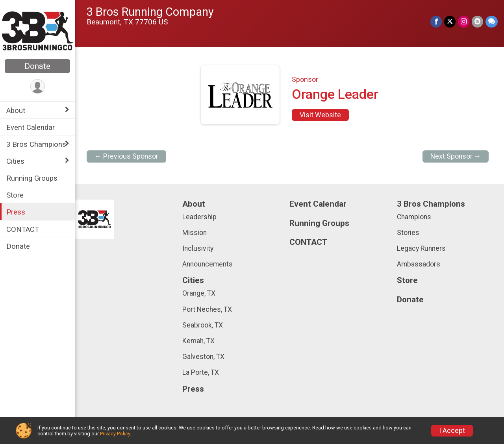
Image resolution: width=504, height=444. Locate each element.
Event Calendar (31, 127)
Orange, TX (199, 293)
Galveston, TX (203, 357)
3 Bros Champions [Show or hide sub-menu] (36, 144)
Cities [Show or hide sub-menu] (15, 161)
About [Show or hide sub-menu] (16, 110)
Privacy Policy (115, 434)
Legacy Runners (421, 248)
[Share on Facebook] (436, 21)
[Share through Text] (492, 21)
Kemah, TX (198, 341)
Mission (195, 233)
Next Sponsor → (456, 156)
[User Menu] (38, 86)
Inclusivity (198, 248)
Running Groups (32, 178)
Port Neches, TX (207, 309)
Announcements (208, 264)
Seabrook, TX (203, 325)
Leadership (199, 217)
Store (15, 195)
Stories (408, 233)
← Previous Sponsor (126, 156)
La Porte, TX (201, 372)
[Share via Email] (477, 21)
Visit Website (320, 115)
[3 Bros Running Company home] (37, 30)
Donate (37, 66)
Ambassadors (419, 264)
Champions (414, 217)
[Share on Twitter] (450, 21)
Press (16, 212)
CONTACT (23, 229)
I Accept (452, 431)
